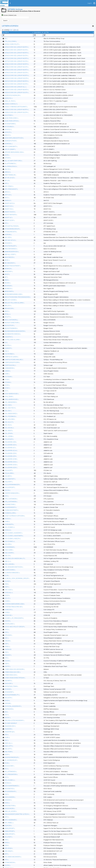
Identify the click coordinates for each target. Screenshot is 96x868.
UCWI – (11, 30)
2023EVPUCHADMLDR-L (13, 95)
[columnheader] (18, 32)
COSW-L (7, 612)
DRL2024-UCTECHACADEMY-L (15, 720)
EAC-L (7, 740)
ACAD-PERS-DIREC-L (12, 118)
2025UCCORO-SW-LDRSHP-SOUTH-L (17, 112)
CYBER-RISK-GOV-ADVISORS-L (15, 669)
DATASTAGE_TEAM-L (11, 686)
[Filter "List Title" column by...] (69, 35)
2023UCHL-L (9, 98)
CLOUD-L (8, 581)
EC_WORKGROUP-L (11, 760)
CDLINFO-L (8, 476)
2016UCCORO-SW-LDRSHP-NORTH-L (17, 53)
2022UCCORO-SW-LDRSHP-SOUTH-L (17, 93)
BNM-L (7, 280)
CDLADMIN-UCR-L (11, 456)
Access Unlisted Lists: (10, 15)
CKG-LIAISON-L (10, 564)
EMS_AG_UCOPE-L (11, 811)
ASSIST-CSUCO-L (10, 212)
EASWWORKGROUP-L (12, 757)
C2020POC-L (9, 337)
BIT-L (6, 277)
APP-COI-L (8, 195)
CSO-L (7, 652)
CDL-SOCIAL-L (9, 428)
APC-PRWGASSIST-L (11, 189)
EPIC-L (7, 817)
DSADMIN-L (9, 729)
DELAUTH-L (9, 698)
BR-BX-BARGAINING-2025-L (14, 294)
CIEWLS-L (8, 530)
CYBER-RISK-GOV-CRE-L (13, 672)
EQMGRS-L (8, 826)
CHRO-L (7, 522)
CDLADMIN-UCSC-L (11, 462)
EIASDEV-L (8, 800)
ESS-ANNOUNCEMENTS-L (13, 857)
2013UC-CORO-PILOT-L (12, 44)
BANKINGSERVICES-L (12, 252)
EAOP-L (7, 755)
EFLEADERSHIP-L (11, 791)
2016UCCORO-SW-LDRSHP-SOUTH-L (17, 56)
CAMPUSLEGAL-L (10, 365)
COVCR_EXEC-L (10, 624)
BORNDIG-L (9, 289)
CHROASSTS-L (9, 524)
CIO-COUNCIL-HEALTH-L (13, 539)
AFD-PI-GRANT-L (10, 149)
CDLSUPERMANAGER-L (13, 485)
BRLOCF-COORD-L (11, 300)
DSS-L (7, 735)
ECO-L (7, 777)
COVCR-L (8, 621)
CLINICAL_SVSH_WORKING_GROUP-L (17, 578)
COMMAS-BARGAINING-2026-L (15, 604)
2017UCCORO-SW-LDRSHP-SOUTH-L (17, 61)
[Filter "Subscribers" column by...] (38, 35)
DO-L (6, 712)
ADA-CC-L (8, 135)
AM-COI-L (8, 169)
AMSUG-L (8, 172)
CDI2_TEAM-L (9, 397)
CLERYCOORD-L (10, 570)
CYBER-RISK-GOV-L (11, 675)
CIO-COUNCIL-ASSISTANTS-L (14, 536)
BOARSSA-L (9, 286)
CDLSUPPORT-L (10, 487)
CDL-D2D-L (8, 405)
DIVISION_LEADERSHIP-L (13, 706)
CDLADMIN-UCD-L (11, 445)
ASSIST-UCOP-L (10, 220)
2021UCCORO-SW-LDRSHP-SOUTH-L (17, 84)
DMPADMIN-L (9, 709)
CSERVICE (8, 649)
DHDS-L (7, 701)
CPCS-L (7, 630)
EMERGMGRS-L (10, 809)
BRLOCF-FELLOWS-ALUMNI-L (15, 303)
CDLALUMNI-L (9, 473)
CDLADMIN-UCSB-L (11, 459)
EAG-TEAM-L (9, 752)
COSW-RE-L (9, 615)
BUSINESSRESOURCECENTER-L (15, 331)
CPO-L (7, 632)
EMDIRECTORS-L (10, 806)
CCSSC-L (8, 388)
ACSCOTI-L (8, 132)
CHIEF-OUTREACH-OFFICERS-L (15, 516)
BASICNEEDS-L (10, 257)
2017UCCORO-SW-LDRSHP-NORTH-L (17, 58)
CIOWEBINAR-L (10, 547)
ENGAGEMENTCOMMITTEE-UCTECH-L (17, 814)
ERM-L (7, 845)
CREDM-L (8, 641)
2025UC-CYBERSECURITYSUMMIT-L (16, 107)
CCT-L (7, 391)
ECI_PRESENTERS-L (11, 774)
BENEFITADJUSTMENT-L (13, 266)
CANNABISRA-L (10, 368)
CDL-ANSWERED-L (11, 402)
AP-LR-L (7, 181)
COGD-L (7, 595)
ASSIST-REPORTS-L (11, 215)
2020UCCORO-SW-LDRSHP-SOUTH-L (17, 78)
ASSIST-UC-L (9, 218)
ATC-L (7, 223)
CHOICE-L (8, 519)
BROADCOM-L (9, 308)
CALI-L (7, 351)
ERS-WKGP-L (9, 851)
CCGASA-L (8, 382)
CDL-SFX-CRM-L (10, 419)
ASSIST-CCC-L (9, 206)
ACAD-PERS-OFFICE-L (12, 121)
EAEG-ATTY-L (9, 746)
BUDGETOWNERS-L (11, 328)
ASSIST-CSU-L (9, 209)
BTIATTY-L (8, 317)
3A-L (6, 39)
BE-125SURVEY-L (10, 263)
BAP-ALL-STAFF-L (10, 254)
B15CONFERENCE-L (11, 249)
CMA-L (7, 584)
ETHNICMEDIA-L (10, 862)
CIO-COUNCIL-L (10, 541)
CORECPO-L (9, 610)
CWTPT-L (8, 666)
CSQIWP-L (8, 655)
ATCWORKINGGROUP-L (13, 229)
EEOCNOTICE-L (10, 789)
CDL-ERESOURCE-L (11, 414)
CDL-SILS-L (8, 425)
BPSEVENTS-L (9, 291)
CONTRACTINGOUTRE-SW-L (14, 607)
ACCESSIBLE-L (10, 127)
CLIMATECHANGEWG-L (12, 573)
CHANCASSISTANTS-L (12, 510)
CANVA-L (8, 371)
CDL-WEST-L (9, 431)
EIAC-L (7, 794)
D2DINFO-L (8, 681)
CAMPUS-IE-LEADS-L (12, 357)
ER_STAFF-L (9, 837)
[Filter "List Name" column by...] (18, 35)
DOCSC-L (8, 718)
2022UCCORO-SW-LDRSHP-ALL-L (16, 87)
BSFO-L (7, 311)
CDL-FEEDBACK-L (11, 416)
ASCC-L (7, 198)
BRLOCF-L (8, 306)
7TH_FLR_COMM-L (11, 41)
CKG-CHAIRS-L (9, 553)
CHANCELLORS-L (10, 513)
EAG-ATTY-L (9, 749)
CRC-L (7, 638)
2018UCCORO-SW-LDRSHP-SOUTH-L (17, 67)
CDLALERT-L (9, 470)
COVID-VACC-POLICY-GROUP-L (15, 627)
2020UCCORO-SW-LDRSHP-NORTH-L (17, 75)
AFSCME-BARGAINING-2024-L (14, 152)
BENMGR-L (8, 269)
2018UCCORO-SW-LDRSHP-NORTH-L (17, 64)
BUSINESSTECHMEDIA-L (13, 334)
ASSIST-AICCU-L (10, 203)
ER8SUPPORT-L (10, 834)
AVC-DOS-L (8, 237)
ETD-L (7, 860)
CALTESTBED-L (10, 354)
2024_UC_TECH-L (10, 101)
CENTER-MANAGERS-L (12, 493)
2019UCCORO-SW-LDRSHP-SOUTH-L (17, 73)
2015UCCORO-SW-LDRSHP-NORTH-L (17, 47)
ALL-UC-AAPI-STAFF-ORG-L (14, 161)
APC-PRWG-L (9, 186)
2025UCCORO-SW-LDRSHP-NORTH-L (17, 110)
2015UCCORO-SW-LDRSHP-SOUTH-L (17, 50)
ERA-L (7, 840)
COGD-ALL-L (9, 593)
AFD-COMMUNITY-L (11, 147)
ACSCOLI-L (8, 129)
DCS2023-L (8, 689)
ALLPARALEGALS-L (11, 166)
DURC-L (7, 737)
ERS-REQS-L (9, 848)
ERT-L (7, 854)
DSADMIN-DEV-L (10, 726)
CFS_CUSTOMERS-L (11, 502)
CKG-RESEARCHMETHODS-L (14, 567)
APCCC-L (8, 192)
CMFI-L (7, 587)
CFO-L (7, 496)
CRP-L (7, 644)
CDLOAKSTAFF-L (10, 479)
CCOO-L (7, 385)
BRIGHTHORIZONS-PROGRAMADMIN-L (18, 297)
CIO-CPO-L (8, 544)
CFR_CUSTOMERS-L (11, 499)
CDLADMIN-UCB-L (11, 442)
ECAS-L (7, 763)
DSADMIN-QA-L (10, 732)
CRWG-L (8, 647)
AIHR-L (7, 155)
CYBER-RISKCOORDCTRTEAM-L (15, 678)
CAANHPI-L (8, 348)
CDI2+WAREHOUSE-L (12, 394)
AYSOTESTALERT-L (11, 246)
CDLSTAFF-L (9, 482)
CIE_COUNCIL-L (10, 527)
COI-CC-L (8, 598)
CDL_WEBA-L (9, 436)
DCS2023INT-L (9, 692)
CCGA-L (7, 379)
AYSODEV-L (9, 243)
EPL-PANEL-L (9, 823)
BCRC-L (7, 260)
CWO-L (7, 664)
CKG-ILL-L (8, 561)
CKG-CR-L (8, 556)
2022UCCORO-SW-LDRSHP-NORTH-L (17, 90)
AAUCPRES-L (9, 115)
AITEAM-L (8, 158)
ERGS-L (7, 843)
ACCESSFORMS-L (10, 124)
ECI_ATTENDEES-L (11, 772)
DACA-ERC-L (9, 683)
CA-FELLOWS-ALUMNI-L (13, 340)
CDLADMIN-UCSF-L (11, 468)
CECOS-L (8, 490)
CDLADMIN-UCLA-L (11, 451)
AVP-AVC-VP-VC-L (10, 240)
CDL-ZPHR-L (9, 433)
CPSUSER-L (9, 635)
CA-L (6, 343)
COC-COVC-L (9, 590)
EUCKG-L (8, 865)
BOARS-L (8, 283)
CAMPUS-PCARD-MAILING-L (14, 360)
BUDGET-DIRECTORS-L (12, 323)
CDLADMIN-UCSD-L (11, 465)
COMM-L (8, 601)
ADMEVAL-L (9, 144)
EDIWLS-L (8, 783)
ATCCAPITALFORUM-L (12, 226)
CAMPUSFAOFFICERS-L (12, 362)
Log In (90, 3)
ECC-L (7, 769)
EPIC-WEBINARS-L (11, 820)
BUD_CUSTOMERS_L (11, 320)
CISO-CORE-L (9, 550)
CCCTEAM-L (9, 377)
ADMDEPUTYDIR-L (11, 141)
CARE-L (7, 374)
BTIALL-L (8, 314)
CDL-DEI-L (8, 411)
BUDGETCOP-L (10, 325)
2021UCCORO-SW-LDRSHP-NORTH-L (17, 81)
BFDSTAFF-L (9, 272)
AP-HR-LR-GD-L (10, 178)
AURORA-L (8, 235)
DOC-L (7, 715)
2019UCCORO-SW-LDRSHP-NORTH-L (17, 70)
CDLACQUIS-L (9, 439)
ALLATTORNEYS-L (11, 164)
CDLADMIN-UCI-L (10, 448)
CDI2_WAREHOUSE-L (12, 399)
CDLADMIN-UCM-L (11, 453)
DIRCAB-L (8, 703)
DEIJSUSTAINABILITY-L (12, 695)
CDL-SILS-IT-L (9, 422)
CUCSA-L (8, 661)
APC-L (7, 183)
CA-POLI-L (8, 345)
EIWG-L (7, 803)
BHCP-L (7, 274)
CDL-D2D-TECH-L (10, 408)
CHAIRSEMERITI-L (11, 507)
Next (16, 30)
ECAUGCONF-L (10, 766)
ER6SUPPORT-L (10, 831)
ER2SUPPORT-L (10, 828)
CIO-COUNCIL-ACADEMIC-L (14, 533)
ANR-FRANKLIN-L (11, 175)
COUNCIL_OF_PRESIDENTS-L (14, 618)
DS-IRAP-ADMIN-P (11, 723)
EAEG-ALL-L (9, 743)
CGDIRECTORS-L (10, 504)
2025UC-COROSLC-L (11, 104)
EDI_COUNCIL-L (10, 780)
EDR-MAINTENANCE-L (12, 786)
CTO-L (7, 658)
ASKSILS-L (8, 200)
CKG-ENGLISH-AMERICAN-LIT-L (15, 558)
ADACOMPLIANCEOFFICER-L (14, 138)
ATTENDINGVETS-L (11, 232)
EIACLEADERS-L (10, 797)
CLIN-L (7, 576)
